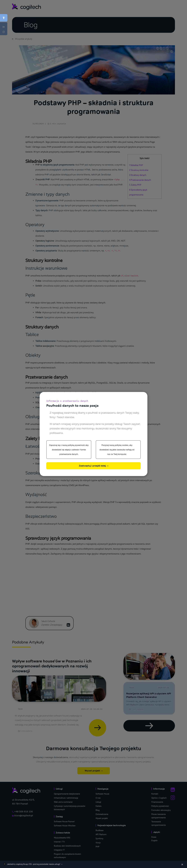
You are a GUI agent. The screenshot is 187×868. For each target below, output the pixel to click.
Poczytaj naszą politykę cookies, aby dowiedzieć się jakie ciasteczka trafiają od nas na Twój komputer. (117, 450)
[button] (4, 18)
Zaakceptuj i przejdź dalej (94, 466)
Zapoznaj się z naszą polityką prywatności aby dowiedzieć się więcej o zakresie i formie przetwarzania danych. (69, 450)
